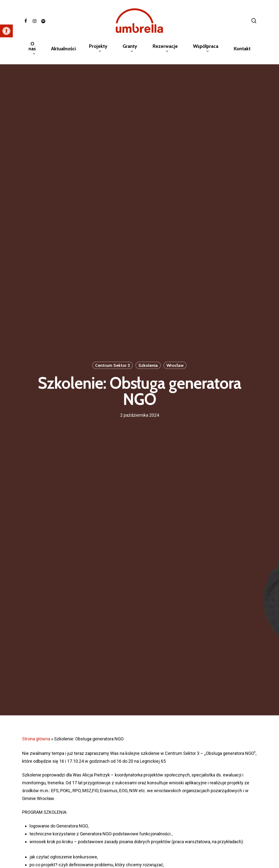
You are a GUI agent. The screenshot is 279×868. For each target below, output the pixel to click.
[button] (6, 31)
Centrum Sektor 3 (112, 365)
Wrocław (175, 365)
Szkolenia (148, 365)
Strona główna (36, 739)
